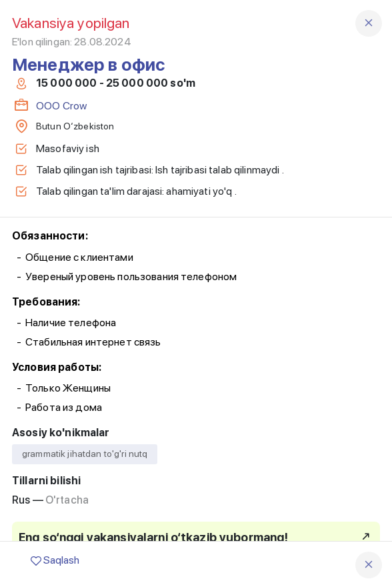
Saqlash (55, 560)
